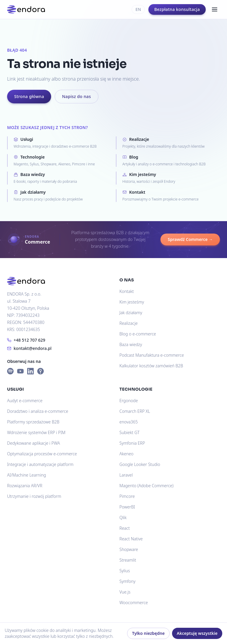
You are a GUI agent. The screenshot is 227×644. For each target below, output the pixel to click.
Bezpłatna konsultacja (177, 9)
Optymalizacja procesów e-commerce (42, 454)
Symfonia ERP (132, 443)
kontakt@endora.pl (29, 348)
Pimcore (127, 496)
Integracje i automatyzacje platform (40, 464)
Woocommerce (134, 603)
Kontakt (127, 291)
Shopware (129, 549)
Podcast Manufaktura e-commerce (152, 355)
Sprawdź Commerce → (190, 239)
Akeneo (126, 454)
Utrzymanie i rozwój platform (34, 496)
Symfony (127, 581)
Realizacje (129, 323)
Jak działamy (131, 313)
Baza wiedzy (131, 344)
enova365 (129, 422)
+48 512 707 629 (26, 340)
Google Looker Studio (140, 464)
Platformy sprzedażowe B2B (33, 422)
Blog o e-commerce (138, 334)
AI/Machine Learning (27, 475)
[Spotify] (10, 371)
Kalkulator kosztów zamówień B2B (151, 366)
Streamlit (128, 560)
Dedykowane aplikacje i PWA (34, 443)
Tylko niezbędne (148, 633)
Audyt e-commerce (25, 401)
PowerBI (127, 507)
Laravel (126, 475)
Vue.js (125, 592)
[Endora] (26, 9)
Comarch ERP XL (135, 411)
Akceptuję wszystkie (197, 633)
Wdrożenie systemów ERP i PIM (36, 432)
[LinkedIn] (30, 371)
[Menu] (215, 9)
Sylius (125, 571)
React (125, 528)
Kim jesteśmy (132, 302)
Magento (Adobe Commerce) (146, 486)
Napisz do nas (76, 96)
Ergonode (129, 401)
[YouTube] (20, 371)
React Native (131, 539)
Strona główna (29, 96)
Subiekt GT (129, 432)
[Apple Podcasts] (40, 371)
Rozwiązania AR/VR (25, 486)
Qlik (123, 517)
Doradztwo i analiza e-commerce (38, 411)
